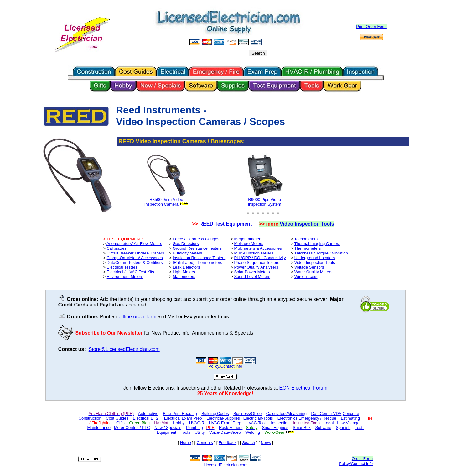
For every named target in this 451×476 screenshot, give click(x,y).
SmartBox (302, 428)
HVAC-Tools (257, 423)
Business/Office (247, 413)
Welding (253, 432)
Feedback (228, 443)
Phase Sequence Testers (257, 262)
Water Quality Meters (314, 272)
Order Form (362, 459)
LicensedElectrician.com (225, 465)
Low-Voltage (348, 423)
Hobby (179, 423)
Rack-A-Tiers (231, 428)
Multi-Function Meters (254, 253)
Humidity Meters (187, 253)
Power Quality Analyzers (256, 267)
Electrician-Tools (258, 418)
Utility (200, 432)
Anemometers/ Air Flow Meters (134, 244)
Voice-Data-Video (225, 432)
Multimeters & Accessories (258, 248)
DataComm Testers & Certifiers (135, 262)
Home (186, 443)
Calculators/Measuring (286, 413)
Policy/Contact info (356, 464)
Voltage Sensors (309, 267)
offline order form (138, 317)
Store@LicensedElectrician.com (124, 349)
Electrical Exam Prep (183, 418)
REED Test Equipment (225, 224)
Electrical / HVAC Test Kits (130, 272)
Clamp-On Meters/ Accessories (135, 258)
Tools (185, 432)
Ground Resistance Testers (197, 248)
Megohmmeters (248, 239)
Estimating (350, 418)
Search (249, 443)
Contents (205, 443)
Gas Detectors (186, 244)
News (266, 443)
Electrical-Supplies (223, 418)
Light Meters (184, 272)
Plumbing (194, 428)
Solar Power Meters (252, 272)
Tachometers (306, 239)
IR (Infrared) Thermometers (197, 262)
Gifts (120, 423)
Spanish (343, 428)
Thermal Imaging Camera (317, 244)
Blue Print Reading (180, 413)
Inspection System (265, 204)
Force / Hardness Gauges (196, 239)
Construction (90, 418)
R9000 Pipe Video (264, 199)
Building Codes (215, 413)
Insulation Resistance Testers (199, 258)
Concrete (351, 413)
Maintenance (99, 428)
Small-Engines (275, 428)
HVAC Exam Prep (225, 423)
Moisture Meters (249, 244)
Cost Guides (117, 418)
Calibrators (117, 248)
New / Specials (168, 428)
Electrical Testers (122, 267)
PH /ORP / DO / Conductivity (260, 258)
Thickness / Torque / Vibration (321, 253)
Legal (329, 423)
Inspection (154, 204)
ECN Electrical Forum (303, 388)
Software (323, 428)
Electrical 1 (143, 418)
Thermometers (308, 248)
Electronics (288, 418)
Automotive (148, 413)
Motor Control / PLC (132, 428)
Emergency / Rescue (317, 418)
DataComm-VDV (326, 413)
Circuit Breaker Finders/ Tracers (136, 253)
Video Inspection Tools (307, 224)
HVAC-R (197, 423)
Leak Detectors (186, 267)
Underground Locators (315, 258)
